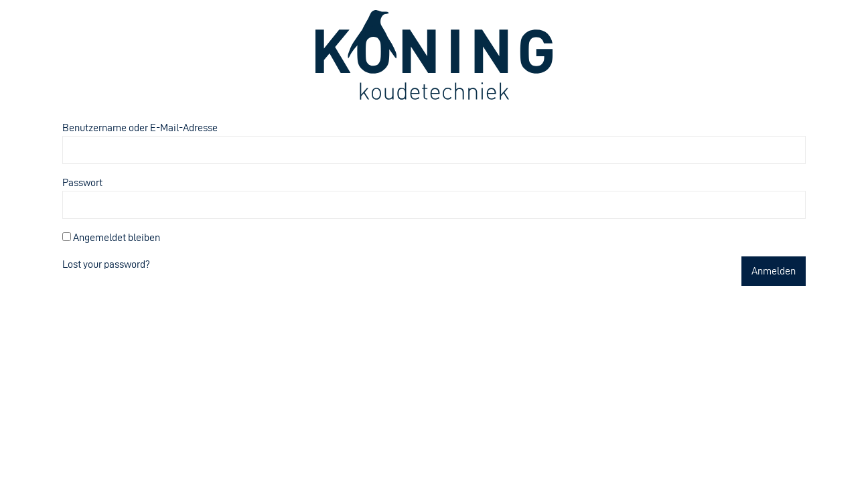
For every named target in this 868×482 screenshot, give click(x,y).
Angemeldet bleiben (111, 237)
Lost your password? (106, 264)
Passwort (82, 182)
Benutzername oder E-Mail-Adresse (140, 128)
